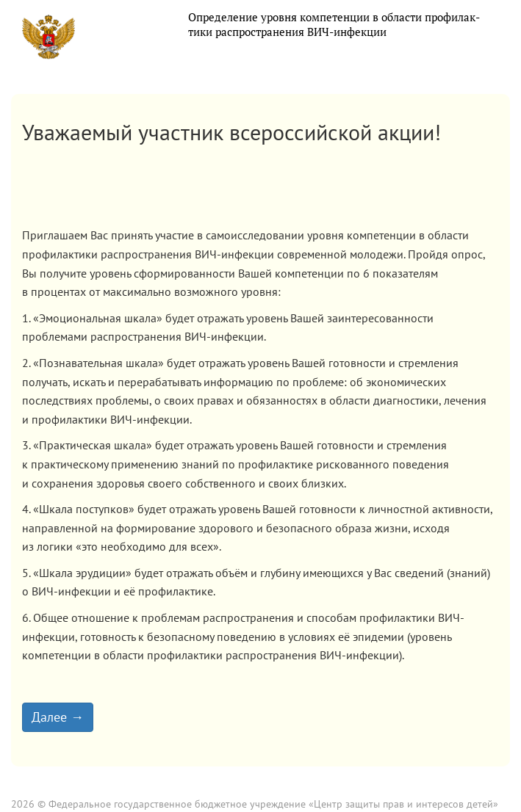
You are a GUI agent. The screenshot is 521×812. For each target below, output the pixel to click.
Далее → (58, 717)
